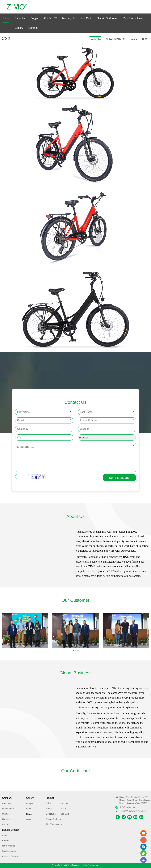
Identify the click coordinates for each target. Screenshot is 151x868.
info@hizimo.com (128, 807)
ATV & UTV (50, 18)
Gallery (19, 28)
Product (50, 798)
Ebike (6, 18)
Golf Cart (86, 18)
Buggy (34, 18)
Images (30, 803)
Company (7, 798)
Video (29, 809)
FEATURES (95, 39)
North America (9, 846)
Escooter (20, 18)
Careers (6, 819)
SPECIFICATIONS (116, 39)
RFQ (144, 39)
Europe (6, 841)
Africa (5, 835)
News (29, 814)
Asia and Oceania (10, 856)
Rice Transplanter (133, 18)
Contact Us (7, 824)
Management (8, 809)
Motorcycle (69, 18)
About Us (7, 803)
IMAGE (133, 39)
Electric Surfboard (107, 18)
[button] (73, 651)
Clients (5, 814)
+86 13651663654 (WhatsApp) (133, 811)
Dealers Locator (11, 830)
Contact (33, 28)
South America (9, 851)
